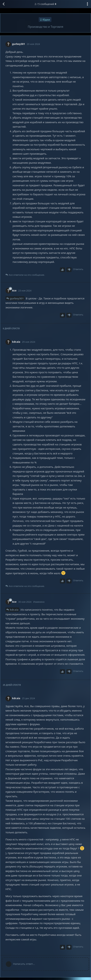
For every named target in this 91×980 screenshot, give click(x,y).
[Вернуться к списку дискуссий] (4, 4)
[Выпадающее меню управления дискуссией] (87, 4)
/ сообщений (45, 4)
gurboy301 (17, 298)
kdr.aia (14, 610)
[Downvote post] (69, 270)
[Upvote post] (63, 270)
